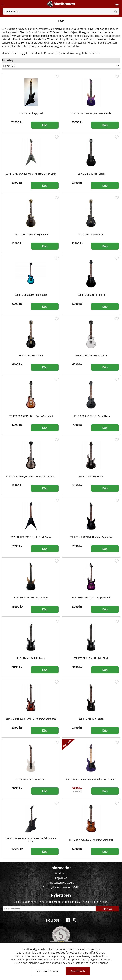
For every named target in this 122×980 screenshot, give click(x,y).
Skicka (107, 909)
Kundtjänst (61, 873)
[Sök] (61, 11)
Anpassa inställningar (48, 971)
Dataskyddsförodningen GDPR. (61, 887)
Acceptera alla (78, 971)
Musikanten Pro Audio (61, 883)
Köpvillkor (61, 878)
